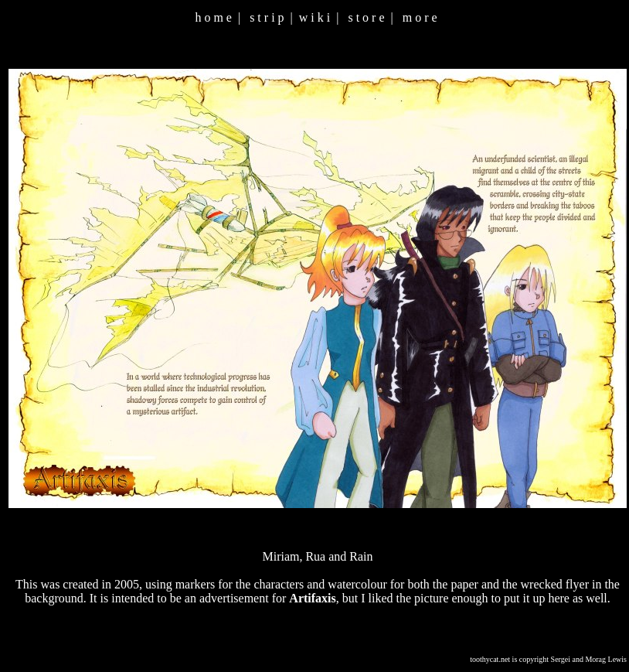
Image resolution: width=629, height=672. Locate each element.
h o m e (213, 17)
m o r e (420, 17)
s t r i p (267, 17)
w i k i (314, 17)
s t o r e (366, 17)
